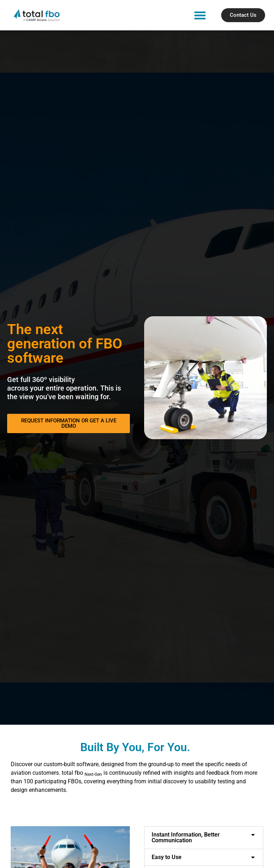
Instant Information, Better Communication (186, 837)
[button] (200, 15)
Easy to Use (167, 857)
